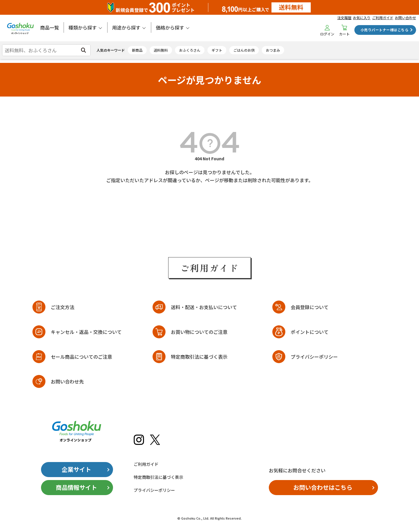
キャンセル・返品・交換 (86, 332)
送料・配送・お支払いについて (204, 307)
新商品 (137, 50)
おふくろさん (190, 50)
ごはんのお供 (244, 50)
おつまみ (273, 50)
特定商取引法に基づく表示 (199, 357)
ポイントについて (310, 332)
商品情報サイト (76, 487)
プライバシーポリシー (314, 357)
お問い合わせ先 (67, 381)
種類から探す (83, 27)
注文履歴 (344, 18)
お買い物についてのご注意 (199, 332)
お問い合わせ (405, 18)
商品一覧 (50, 27)
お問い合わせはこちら (323, 487)
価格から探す (170, 27)
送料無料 (161, 50)
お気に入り (362, 18)
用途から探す (126, 27)
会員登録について (310, 307)
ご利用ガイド (383, 18)
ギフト (217, 50)
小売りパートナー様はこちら (384, 30)
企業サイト (76, 469)
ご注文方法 (63, 307)
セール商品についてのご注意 (81, 357)
